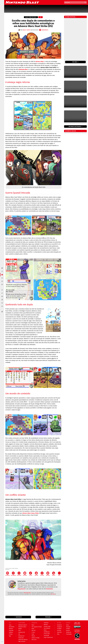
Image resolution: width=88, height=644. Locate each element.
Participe (68, 627)
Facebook (8, 574)
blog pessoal (21, 589)
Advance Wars (40, 62)
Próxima (48, 617)
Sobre (67, 625)
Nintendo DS (21, 636)
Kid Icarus (34, 640)
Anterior (19, 617)
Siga (10, 636)
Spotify (36, 574)
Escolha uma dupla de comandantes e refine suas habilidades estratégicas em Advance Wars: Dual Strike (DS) (33, 23)
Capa (10, 625)
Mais (59, 574)
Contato (68, 629)
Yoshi (33, 634)
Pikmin (33, 636)
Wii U (20, 630)
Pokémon (46, 623)
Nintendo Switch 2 (23, 625)
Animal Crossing (35, 638)
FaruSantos (49, 589)
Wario (45, 630)
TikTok (31, 574)
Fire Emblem (47, 628)
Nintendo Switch (22, 627)
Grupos (54, 574)
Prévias (11, 634)
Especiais (11, 630)
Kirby (33, 629)
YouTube (25, 574)
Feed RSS (59, 632)
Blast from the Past (31, 17)
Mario (33, 625)
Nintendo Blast (28, 593)
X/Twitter (19, 574)
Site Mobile (12, 627)
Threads (42, 574)
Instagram (13, 574)
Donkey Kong (47, 626)
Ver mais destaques (75, 126)
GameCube (21, 638)
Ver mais (75, 62)
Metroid (46, 625)
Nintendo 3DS (22, 632)
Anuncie (68, 630)
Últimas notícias (70, 17)
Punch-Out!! (47, 634)
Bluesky (48, 574)
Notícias (11, 629)
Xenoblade (46, 636)
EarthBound (47, 632)
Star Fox (34, 630)
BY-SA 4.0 (53, 594)
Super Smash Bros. (48, 637)
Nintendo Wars (23, 69)
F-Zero (33, 632)
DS (41, 17)
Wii (19, 634)
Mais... (58, 634)
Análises (11, 632)
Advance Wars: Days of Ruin (31, 513)
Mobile (20, 629)
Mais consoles (22, 641)
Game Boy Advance (23, 640)
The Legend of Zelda (37, 627)
